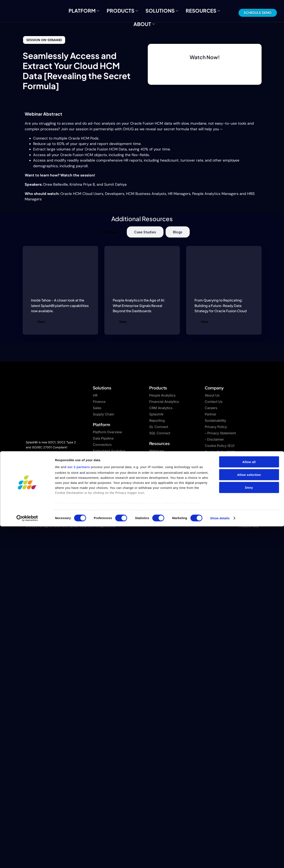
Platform (87, 12)
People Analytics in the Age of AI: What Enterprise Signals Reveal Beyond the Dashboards (139, 305)
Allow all (249, 780)
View (41, 322)
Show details (220, 836)
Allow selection (249, 793)
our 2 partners (79, 785)
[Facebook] (31, 454)
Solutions (147, 12)
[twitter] (43, 454)
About (205, 12)
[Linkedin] (54, 454)
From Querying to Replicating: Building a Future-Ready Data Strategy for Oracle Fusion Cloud (221, 305)
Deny (249, 806)
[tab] (110, 232)
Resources (178, 12)
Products (116, 12)
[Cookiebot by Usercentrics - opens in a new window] (27, 836)
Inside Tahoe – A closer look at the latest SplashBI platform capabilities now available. (60, 305)
